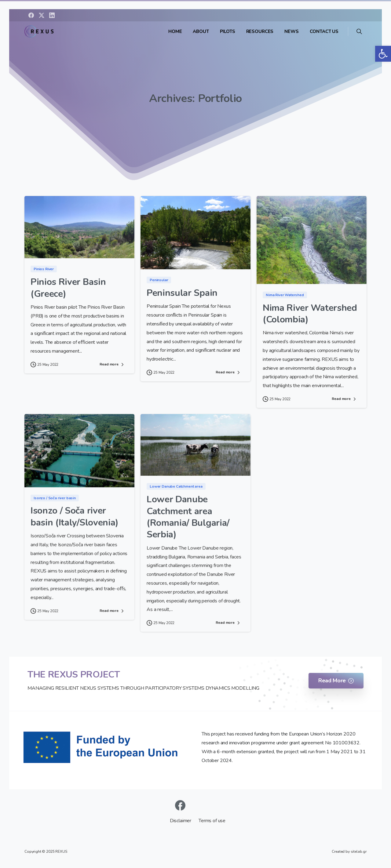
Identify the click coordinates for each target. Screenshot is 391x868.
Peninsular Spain (182, 294)
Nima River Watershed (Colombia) (310, 314)
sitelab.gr (359, 852)
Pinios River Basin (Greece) (68, 288)
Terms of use (212, 821)
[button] (383, 54)
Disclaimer (181, 821)
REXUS (61, 852)
